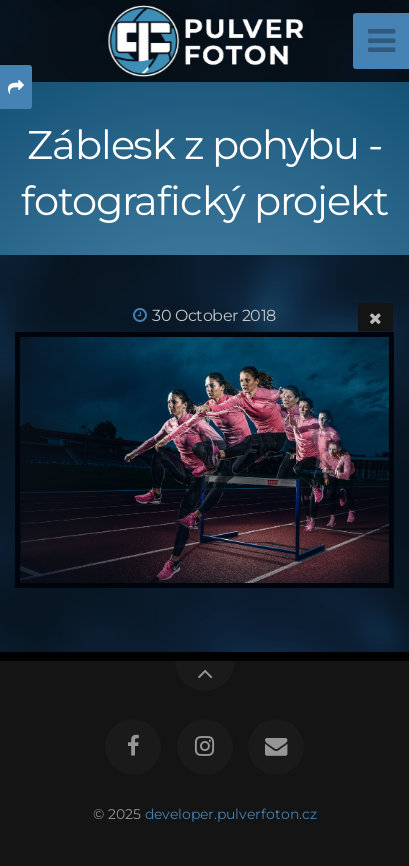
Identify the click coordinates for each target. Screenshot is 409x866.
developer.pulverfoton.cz (231, 814)
